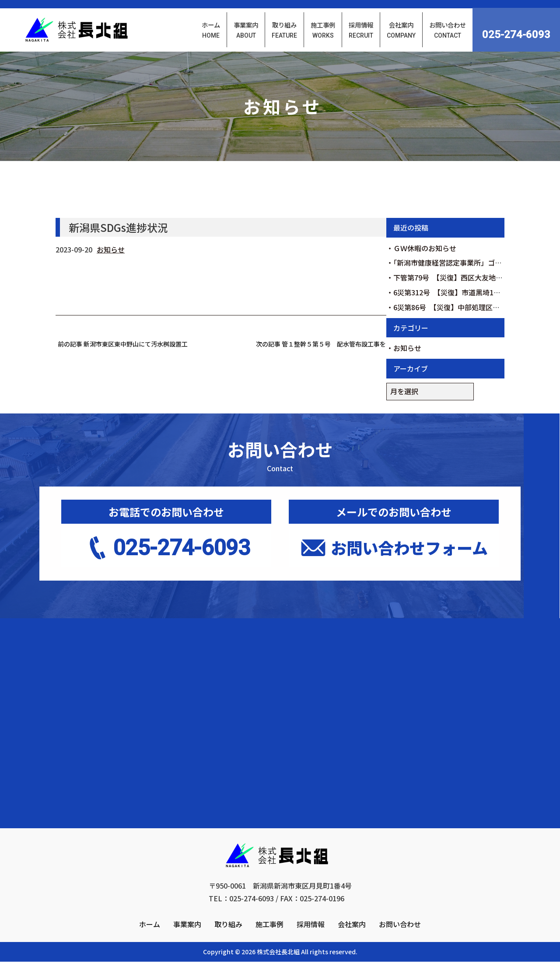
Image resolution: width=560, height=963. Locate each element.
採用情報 (311, 940)
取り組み (228, 940)
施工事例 (269, 940)
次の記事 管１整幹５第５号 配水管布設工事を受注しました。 (321, 345)
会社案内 (352, 940)
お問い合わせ (400, 940)
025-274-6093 (516, 35)
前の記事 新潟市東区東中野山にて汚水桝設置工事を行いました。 (123, 345)
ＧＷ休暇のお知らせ (425, 249)
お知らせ (111, 251)
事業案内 (187, 940)
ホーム (150, 940)
